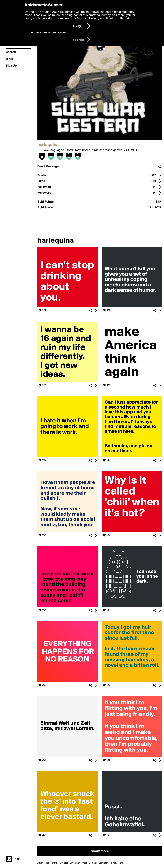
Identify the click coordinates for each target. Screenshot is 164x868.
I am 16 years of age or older (48, 32)
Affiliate (64, 863)
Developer (75, 863)
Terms (122, 863)
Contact (93, 863)
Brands (55, 863)
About (40, 863)
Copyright (103, 863)
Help (47, 863)
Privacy (113, 863)
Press (84, 863)
